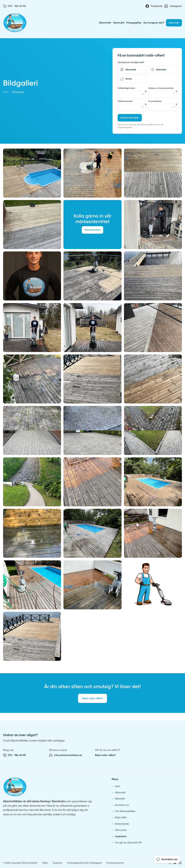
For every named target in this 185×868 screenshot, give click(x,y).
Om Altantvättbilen (125, 811)
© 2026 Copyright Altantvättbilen (20, 863)
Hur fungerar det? (154, 23)
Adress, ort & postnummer (161, 88)
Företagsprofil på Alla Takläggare (84, 863)
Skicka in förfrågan (130, 118)
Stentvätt (119, 23)
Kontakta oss (122, 805)
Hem (117, 786)
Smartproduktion (115, 863)
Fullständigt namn (126, 88)
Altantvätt (105, 23)
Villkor (45, 863)
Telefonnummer (125, 101)
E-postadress (155, 101)
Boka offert (121, 817)
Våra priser (121, 830)
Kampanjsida (122, 824)
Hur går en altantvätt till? (128, 843)
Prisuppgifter (134, 23)
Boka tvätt (174, 23)
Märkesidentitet (92, 230)
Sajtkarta (58, 863)
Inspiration (121, 836)
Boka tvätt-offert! (92, 698)
